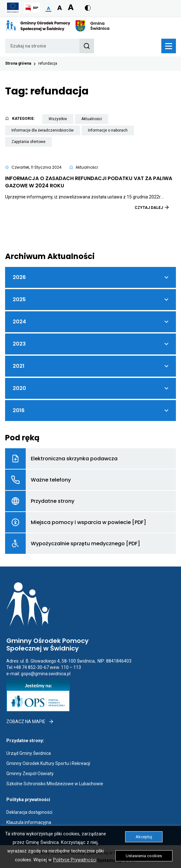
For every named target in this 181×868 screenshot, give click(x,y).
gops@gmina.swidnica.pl (46, 674)
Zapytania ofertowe (32, 143)
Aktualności (95, 120)
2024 (27, 325)
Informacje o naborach (111, 131)
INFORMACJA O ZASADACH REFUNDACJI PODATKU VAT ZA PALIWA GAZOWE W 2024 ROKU (89, 182)
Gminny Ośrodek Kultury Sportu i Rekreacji (48, 763)
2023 (27, 347)
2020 (27, 391)
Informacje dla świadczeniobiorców (46, 131)
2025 (27, 302)
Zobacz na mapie (30, 722)
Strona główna (18, 63)
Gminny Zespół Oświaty (30, 774)
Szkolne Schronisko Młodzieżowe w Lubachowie (55, 784)
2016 (27, 413)
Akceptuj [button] (144, 837)
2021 (27, 369)
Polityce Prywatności (75, 860)
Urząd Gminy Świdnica (29, 753)
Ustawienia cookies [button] (144, 856)
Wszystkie (61, 120)
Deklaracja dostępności (29, 812)
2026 (27, 280)
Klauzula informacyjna (29, 822)
